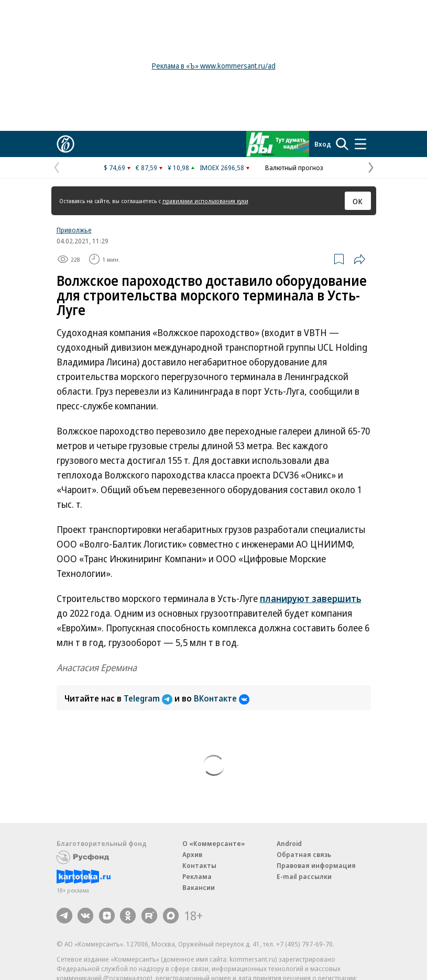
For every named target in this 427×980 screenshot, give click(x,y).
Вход (323, 144)
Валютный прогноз (294, 168)
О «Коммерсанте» (214, 843)
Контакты (199, 865)
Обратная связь (304, 854)
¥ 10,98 (178, 168)
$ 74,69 (114, 168)
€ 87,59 (146, 168)
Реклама (197, 876)
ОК (358, 201)
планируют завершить (311, 598)
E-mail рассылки (304, 876)
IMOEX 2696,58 (222, 168)
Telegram (149, 698)
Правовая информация (316, 865)
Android (289, 843)
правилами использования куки (205, 201)
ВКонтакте (222, 698)
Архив (192, 854)
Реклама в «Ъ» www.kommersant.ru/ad (214, 66)
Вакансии (199, 887)
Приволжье (74, 230)
